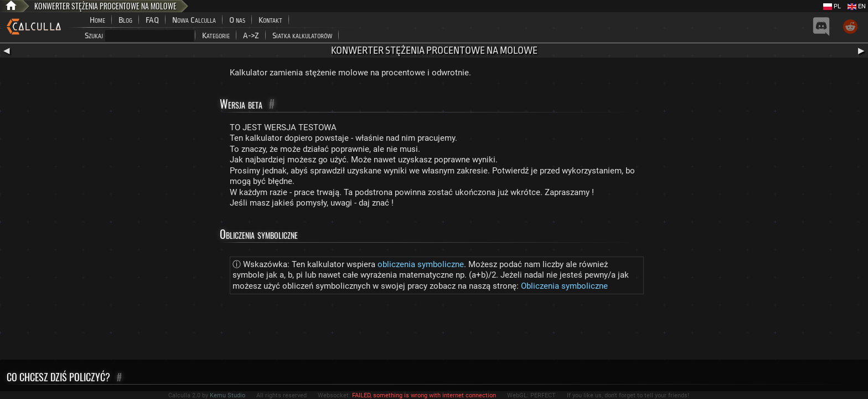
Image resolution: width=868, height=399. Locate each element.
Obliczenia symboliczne (564, 286)
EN (857, 6)
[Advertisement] (434, 329)
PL (832, 6)
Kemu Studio (228, 395)
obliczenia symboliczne (421, 264)
